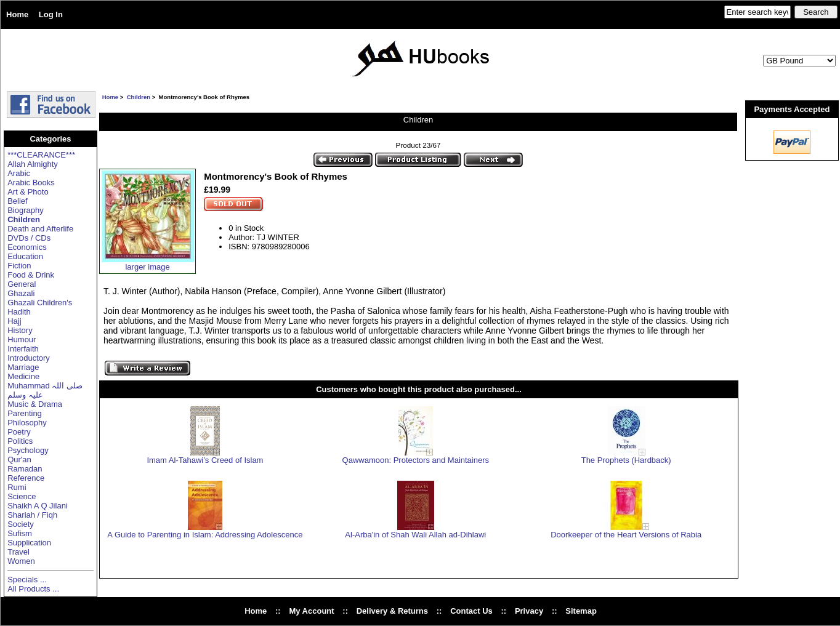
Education (25, 256)
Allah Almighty (33, 164)
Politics (20, 441)
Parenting (25, 413)
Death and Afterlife (40, 229)
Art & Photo (28, 192)
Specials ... (27, 580)
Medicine (23, 376)
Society (21, 524)
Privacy (529, 611)
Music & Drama (35, 404)
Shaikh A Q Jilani (38, 506)
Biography (26, 210)
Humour (22, 339)
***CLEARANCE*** (41, 155)
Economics (27, 247)
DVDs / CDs (29, 238)
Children (139, 97)
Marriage (23, 367)
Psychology (28, 450)
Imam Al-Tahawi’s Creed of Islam (205, 460)
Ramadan (25, 469)
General (22, 284)
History (20, 330)
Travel (18, 552)
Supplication (29, 543)
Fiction (19, 266)
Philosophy (27, 423)
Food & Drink (31, 275)
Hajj (14, 321)
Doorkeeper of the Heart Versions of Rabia (626, 535)
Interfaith (23, 349)
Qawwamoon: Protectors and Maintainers (416, 460)
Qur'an (19, 459)
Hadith (19, 312)
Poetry (19, 432)
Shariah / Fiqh (32, 515)
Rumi (17, 487)
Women (21, 561)
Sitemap (581, 611)
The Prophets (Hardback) (626, 460)
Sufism (20, 533)
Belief (18, 201)
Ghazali (21, 293)
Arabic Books (31, 183)
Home (17, 14)
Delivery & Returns (392, 611)
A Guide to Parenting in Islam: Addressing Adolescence (205, 535)
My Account (311, 611)
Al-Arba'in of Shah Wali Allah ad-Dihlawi (415, 535)
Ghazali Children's (40, 303)
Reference (26, 478)
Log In (51, 14)
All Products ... (33, 589)
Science (22, 496)
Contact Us (471, 611)
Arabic (19, 173)
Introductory (29, 358)
